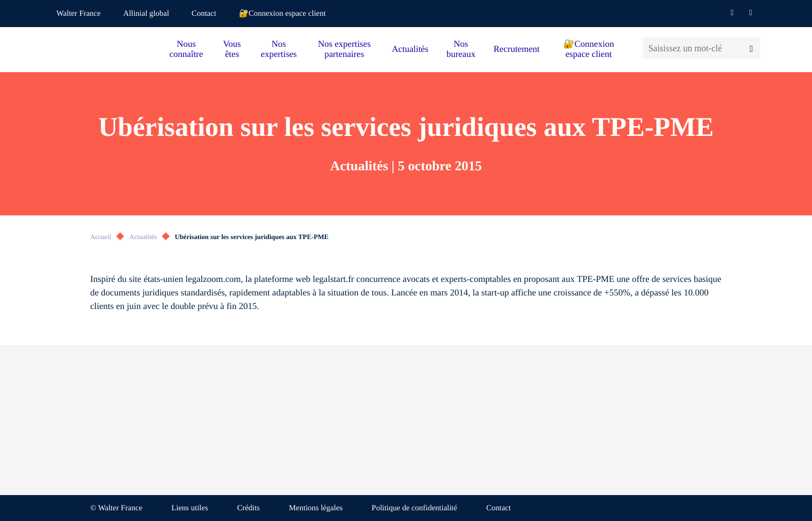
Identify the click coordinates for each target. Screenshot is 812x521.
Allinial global (146, 14)
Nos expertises (279, 49)
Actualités (410, 49)
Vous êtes (232, 49)
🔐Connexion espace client (282, 14)
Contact (204, 14)
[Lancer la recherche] (751, 48)
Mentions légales (315, 508)
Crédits (248, 508)
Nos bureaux (461, 49)
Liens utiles (190, 508)
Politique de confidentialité (414, 508)
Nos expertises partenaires (345, 49)
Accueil (101, 237)
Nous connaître (187, 49)
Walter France (79, 14)
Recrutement (517, 49)
